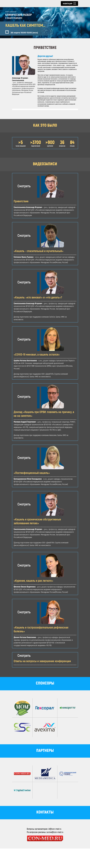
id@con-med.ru (55, 848)
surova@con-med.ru (55, 852)
